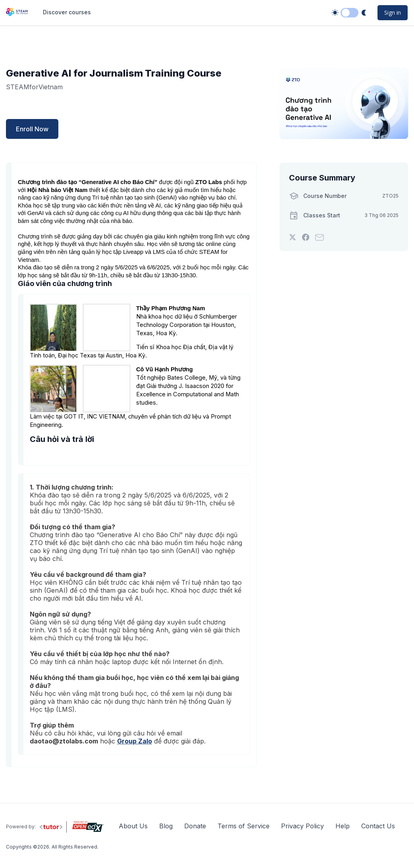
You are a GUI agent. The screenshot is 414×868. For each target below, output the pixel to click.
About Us (133, 826)
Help (343, 826)
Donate (195, 826)
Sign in (393, 12)
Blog (166, 826)
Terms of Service (244, 826)
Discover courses (67, 12)
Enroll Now (32, 129)
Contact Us (378, 826)
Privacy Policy (302, 826)
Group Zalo (135, 741)
